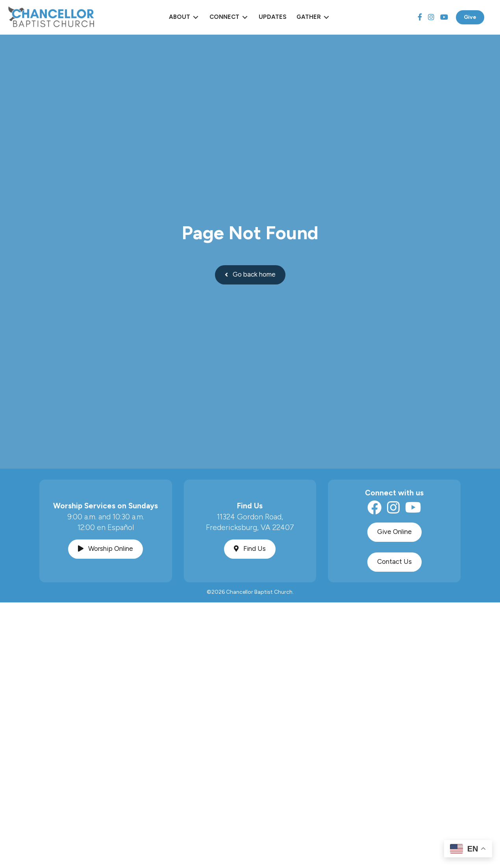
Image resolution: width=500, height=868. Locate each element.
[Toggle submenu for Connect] (245, 17)
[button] (250, 275)
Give (470, 17)
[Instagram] (431, 17)
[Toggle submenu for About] (196, 17)
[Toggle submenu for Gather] (326, 17)
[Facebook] (420, 17)
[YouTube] (444, 17)
